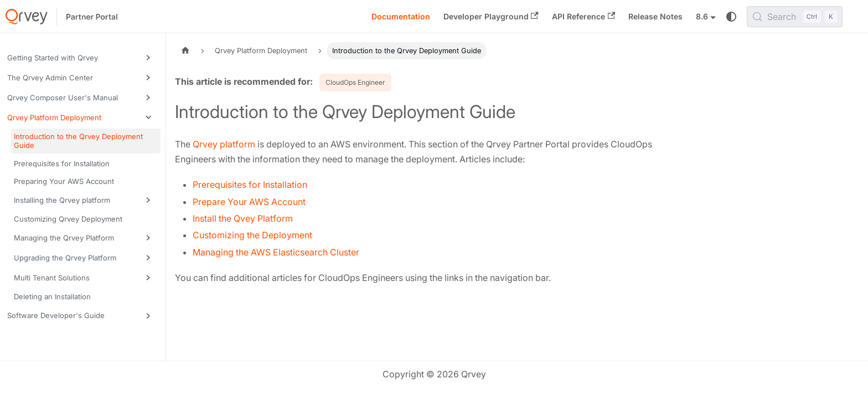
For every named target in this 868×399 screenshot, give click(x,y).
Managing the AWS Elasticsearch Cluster (276, 252)
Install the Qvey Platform (243, 218)
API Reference (583, 16)
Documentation (401, 16)
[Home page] (185, 51)
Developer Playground (491, 16)
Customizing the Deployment (252, 235)
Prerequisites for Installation (250, 185)
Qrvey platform (224, 144)
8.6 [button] (702, 16)
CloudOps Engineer (355, 82)
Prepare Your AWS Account (249, 202)
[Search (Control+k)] (795, 17)
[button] (82, 58)
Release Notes (655, 16)
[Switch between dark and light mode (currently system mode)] (731, 17)
